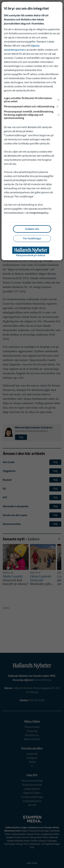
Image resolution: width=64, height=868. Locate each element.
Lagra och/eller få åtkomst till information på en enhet (32, 100)
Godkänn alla (32, 229)
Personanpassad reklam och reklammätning (31, 106)
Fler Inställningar (32, 238)
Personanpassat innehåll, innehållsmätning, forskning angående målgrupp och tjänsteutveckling (32, 115)
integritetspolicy (39, 213)
